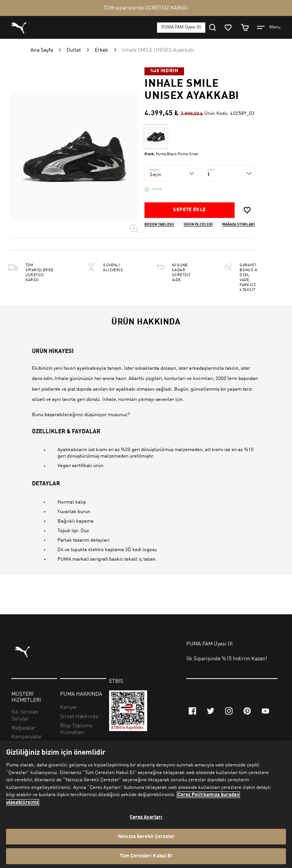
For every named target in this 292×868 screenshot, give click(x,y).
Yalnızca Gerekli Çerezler (146, 837)
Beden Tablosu (159, 224)
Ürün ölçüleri (198, 224)
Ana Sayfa (42, 50)
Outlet (74, 50)
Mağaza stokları (238, 224)
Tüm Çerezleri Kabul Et (146, 856)
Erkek (102, 50)
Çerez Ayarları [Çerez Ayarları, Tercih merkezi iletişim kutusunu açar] (146, 817)
